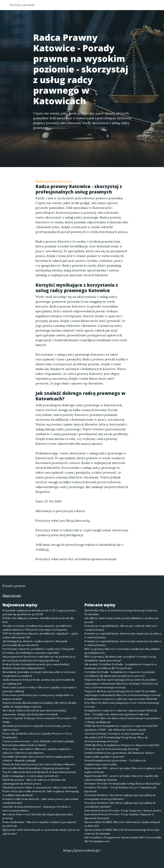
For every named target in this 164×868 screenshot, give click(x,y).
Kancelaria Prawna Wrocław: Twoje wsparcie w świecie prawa (123, 810)
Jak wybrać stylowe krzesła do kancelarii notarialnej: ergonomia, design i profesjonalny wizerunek (35, 712)
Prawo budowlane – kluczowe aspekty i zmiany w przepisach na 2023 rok (39, 824)
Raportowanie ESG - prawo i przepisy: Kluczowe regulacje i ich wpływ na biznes (123, 770)
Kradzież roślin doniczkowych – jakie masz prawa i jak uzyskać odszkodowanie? (41, 801)
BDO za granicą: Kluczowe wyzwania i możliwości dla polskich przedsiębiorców (122, 651)
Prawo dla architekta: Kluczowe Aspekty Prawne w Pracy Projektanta (37, 735)
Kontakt (148, 6)
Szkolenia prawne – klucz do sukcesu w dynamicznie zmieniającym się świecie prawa (34, 782)
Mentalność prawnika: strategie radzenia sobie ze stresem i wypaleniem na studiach (39, 674)
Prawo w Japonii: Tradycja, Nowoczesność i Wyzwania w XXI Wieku (40, 720)
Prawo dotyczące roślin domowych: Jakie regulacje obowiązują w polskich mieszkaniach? (41, 793)
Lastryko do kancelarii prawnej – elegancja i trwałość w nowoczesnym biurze (37, 809)
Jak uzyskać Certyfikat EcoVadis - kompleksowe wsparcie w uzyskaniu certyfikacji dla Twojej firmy (121, 666)
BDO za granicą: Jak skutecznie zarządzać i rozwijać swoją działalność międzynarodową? (120, 658)
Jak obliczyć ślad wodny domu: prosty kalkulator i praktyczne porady (122, 620)
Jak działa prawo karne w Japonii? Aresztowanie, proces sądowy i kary (37, 728)
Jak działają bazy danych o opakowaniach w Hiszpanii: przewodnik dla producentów (35, 643)
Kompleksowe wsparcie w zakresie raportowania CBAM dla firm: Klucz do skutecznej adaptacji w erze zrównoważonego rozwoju (122, 703)
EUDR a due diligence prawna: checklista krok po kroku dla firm (38, 620)
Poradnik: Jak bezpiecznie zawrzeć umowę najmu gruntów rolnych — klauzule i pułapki (38, 758)
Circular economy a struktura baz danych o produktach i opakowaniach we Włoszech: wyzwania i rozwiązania (37, 628)
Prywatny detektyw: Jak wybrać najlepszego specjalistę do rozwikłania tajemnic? (120, 805)
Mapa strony (12, 595)
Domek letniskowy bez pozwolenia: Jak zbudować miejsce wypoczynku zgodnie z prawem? (119, 755)
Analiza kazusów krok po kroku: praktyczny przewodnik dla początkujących (38, 682)
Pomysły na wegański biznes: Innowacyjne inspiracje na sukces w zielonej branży (123, 635)
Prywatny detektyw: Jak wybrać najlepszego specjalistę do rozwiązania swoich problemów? (120, 797)
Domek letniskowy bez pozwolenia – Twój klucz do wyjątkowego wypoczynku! (115, 762)
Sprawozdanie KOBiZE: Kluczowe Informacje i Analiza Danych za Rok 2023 (122, 824)
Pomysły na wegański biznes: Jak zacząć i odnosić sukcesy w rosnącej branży (121, 628)
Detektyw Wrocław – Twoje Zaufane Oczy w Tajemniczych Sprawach (120, 789)
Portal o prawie (23, 5)
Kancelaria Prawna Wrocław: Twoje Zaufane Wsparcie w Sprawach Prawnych (119, 816)
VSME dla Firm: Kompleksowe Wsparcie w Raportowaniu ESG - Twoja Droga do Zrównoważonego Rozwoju (123, 747)
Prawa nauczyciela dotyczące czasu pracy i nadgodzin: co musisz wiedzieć (38, 697)
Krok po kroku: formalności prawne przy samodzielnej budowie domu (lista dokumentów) (36, 666)
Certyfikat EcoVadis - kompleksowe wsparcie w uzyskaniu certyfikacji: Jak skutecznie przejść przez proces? (120, 674)
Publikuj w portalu (106, 6)
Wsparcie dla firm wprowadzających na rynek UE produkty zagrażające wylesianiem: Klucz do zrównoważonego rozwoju (122, 693)
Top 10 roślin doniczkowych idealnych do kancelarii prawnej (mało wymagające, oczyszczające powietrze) (39, 774)
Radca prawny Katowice (54, 181)
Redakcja (130, 6)
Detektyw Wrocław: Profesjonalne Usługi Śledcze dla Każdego (123, 784)
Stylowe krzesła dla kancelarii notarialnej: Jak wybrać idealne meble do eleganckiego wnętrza (40, 705)
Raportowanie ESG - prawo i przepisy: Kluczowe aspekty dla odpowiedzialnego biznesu (121, 778)
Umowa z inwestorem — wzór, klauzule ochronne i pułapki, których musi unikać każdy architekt (38, 743)
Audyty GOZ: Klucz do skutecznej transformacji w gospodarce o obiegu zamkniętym (123, 720)
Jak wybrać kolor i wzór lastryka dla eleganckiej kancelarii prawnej (38, 816)
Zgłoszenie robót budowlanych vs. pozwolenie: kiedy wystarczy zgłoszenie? (41, 832)
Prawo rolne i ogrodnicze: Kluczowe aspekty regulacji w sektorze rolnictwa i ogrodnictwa (37, 751)
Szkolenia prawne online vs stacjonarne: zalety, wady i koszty (40, 787)
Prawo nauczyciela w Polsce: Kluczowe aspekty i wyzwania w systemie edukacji (39, 689)
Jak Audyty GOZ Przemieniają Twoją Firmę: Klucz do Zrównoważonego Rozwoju (116, 739)
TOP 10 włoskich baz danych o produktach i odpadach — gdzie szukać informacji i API (40, 635)
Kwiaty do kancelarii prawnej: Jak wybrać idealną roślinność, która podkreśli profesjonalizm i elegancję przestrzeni (39, 766)
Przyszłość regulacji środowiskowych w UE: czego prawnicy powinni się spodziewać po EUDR (39, 612)
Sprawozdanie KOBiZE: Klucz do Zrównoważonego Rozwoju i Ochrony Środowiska (122, 832)
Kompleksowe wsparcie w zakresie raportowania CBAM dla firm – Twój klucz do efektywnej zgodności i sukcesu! (121, 712)
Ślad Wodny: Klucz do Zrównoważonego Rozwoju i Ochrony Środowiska (121, 612)
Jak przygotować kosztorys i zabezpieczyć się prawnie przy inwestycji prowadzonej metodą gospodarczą (39, 658)
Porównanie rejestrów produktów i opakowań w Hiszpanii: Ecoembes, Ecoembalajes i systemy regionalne (38, 651)
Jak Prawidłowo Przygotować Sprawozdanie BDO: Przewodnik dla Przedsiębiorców (123, 839)
